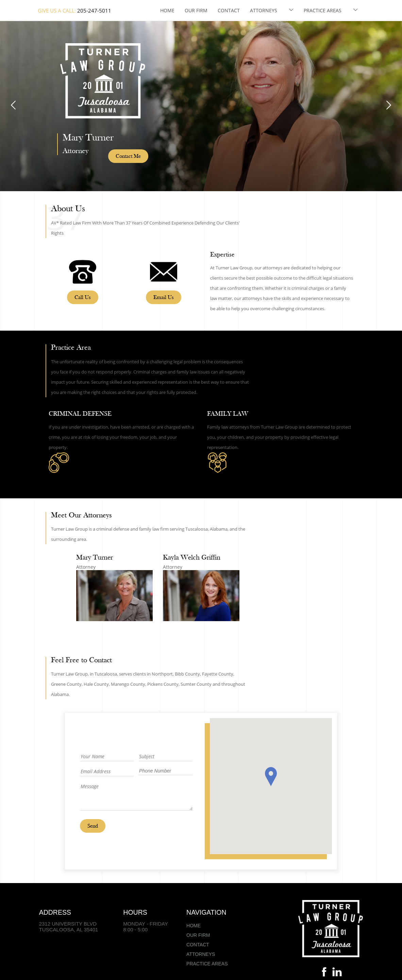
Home (167, 10)
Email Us (164, 298)
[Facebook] (324, 973)
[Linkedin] (337, 973)
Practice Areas (323, 10)
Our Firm (196, 10)
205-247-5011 (94, 11)
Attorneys (264, 10)
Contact (229, 10)
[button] (271, 777)
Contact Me (128, 156)
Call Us (83, 298)
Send (93, 826)
